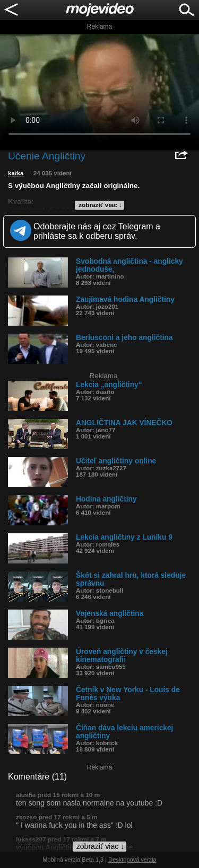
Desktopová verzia (132, 860)
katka (16, 173)
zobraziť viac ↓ (100, 205)
